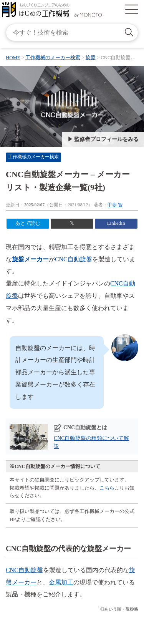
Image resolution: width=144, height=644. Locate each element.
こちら (107, 488)
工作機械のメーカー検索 (33, 157)
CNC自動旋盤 (74, 259)
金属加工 (61, 582)
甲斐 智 (115, 205)
